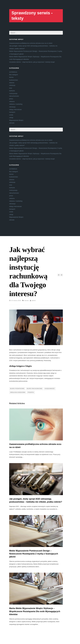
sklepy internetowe (15, 109)
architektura (13, 72)
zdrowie (12, 123)
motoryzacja (13, 93)
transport (12, 112)
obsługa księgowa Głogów (21, 366)
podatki (31, 392)
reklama (12, 101)
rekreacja (12, 107)
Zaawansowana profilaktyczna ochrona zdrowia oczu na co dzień (31, 43)
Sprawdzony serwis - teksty (32, 16)
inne (11, 88)
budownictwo (14, 80)
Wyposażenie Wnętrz (16, 120)
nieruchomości (14, 96)
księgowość (50, 389)
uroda (11, 115)
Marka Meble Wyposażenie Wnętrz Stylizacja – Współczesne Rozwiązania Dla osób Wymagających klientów (35, 611)
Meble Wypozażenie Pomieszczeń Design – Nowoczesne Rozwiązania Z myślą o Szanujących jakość (34, 554)
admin (34, 300)
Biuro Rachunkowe (35, 389)
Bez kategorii (14, 75)
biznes (11, 77)
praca (11, 99)
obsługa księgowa (18, 392)
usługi (11, 118)
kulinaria (12, 91)
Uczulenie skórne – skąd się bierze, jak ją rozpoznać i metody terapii (32, 62)
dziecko (12, 83)
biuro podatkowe (17, 389)
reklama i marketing (16, 104)
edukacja (12, 85)
